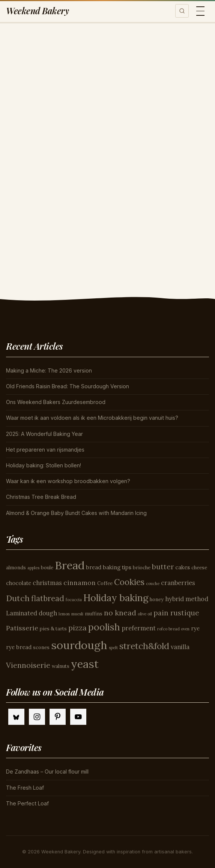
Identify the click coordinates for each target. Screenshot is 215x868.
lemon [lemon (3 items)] (64, 614)
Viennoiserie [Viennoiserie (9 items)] (28, 665)
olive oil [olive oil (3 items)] (145, 614)
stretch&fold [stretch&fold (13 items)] (144, 646)
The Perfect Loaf (27, 803)
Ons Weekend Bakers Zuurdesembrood (56, 402)
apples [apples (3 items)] (33, 568)
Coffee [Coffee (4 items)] (105, 583)
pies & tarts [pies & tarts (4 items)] (53, 629)
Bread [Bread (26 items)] (70, 565)
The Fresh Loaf (25, 788)
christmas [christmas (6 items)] (47, 583)
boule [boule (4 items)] (47, 568)
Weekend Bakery (38, 11)
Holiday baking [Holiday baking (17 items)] (116, 598)
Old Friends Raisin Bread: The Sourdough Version (68, 386)
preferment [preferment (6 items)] (139, 628)
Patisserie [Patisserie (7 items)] (22, 628)
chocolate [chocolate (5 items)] (19, 583)
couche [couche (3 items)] (153, 584)
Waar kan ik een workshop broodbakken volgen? (68, 481)
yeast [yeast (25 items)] (85, 664)
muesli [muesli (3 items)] (77, 614)
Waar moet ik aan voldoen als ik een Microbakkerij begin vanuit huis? (92, 418)
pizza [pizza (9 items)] (77, 628)
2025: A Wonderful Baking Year (44, 434)
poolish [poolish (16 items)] (104, 627)
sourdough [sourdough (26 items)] (79, 645)
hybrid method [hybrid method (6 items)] (187, 599)
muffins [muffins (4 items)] (94, 614)
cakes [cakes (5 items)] (183, 567)
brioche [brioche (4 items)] (142, 568)
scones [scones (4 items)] (41, 647)
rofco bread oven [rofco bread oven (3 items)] (173, 629)
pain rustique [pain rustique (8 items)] (176, 613)
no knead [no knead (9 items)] (120, 613)
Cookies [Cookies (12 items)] (129, 582)
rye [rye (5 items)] (195, 628)
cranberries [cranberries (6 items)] (178, 583)
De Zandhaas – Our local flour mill (47, 771)
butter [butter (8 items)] (163, 567)
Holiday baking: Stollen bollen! (44, 465)
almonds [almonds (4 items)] (16, 568)
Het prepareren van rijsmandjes (45, 450)
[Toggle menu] (200, 11)
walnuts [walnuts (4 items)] (61, 666)
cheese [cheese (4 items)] (199, 568)
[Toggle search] (182, 11)
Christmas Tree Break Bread (41, 497)
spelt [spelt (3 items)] (113, 648)
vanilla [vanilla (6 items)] (180, 647)
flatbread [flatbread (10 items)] (48, 598)
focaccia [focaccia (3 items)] (74, 600)
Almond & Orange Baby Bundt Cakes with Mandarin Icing (76, 513)
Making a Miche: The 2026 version (49, 370)
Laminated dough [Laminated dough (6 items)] (32, 613)
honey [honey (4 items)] (157, 599)
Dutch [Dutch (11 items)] (18, 598)
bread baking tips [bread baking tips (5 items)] (109, 567)
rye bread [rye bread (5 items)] (19, 647)
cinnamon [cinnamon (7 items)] (80, 583)
